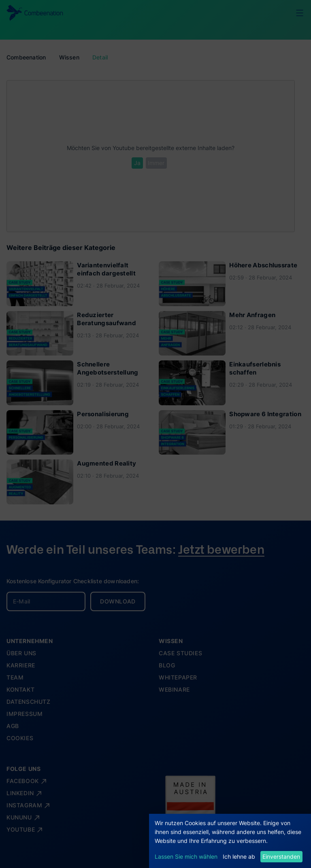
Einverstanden (281, 856)
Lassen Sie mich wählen (186, 856)
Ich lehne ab (239, 856)
